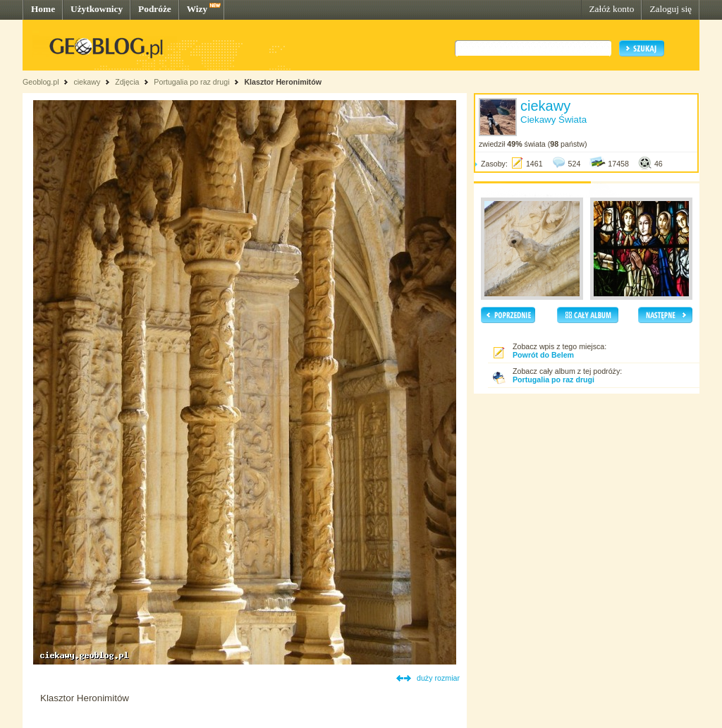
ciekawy (87, 82)
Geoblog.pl (41, 82)
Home (43, 9)
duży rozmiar (438, 678)
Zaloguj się (671, 9)
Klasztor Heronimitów (283, 82)
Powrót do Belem (543, 355)
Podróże (155, 9)
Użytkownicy (97, 9)
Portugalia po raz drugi (191, 82)
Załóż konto (611, 9)
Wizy (197, 9)
